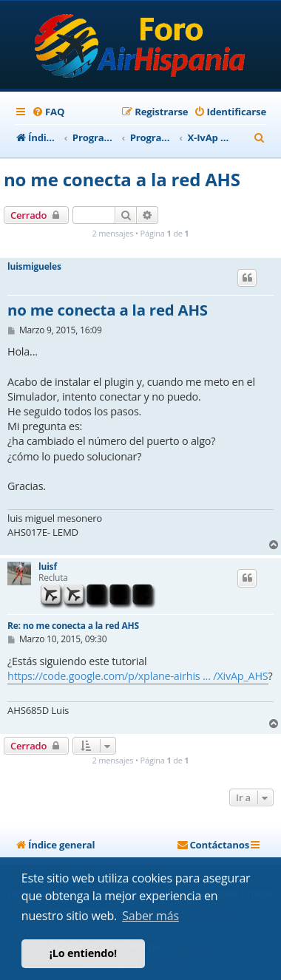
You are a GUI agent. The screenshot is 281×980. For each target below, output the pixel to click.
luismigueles (34, 267)
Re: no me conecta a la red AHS (73, 626)
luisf (48, 567)
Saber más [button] (150, 916)
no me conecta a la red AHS (122, 179)
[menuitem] (48, 112)
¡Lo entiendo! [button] (83, 953)
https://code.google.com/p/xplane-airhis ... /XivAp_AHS (138, 676)
